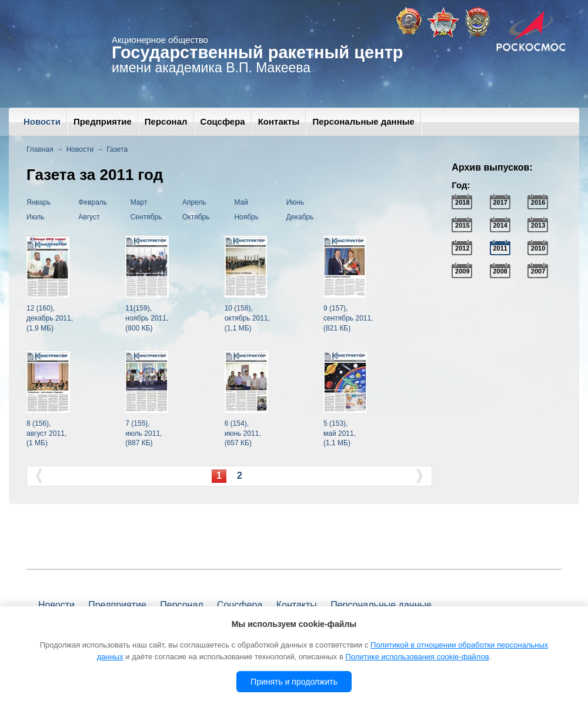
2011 (500, 248)
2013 (538, 225)
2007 (538, 271)
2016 (538, 202)
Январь (39, 202)
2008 (500, 271)
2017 (500, 202)
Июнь (295, 202)
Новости (42, 121)
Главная (40, 149)
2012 (462, 248)
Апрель (194, 202)
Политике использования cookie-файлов (417, 657)
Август (89, 217)
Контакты (279, 121)
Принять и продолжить (294, 682)
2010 (538, 248)
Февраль (93, 202)
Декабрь (300, 217)
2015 (462, 225)
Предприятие (103, 121)
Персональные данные (363, 121)
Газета (117, 149)
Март (139, 202)
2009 (462, 271)
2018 (462, 202)
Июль (36, 217)
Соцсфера (223, 121)
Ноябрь (246, 217)
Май (241, 202)
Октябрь (196, 217)
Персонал (166, 121)
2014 (500, 225)
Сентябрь (146, 217)
